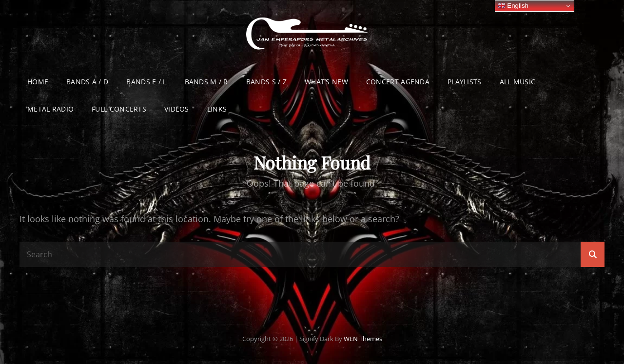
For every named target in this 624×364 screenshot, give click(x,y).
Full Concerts (119, 109)
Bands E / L (146, 82)
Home (38, 82)
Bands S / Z (266, 82)
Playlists (465, 82)
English (513, 6)
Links (217, 109)
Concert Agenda (398, 82)
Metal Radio (50, 109)
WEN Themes (363, 339)
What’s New (326, 82)
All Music (518, 82)
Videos (177, 109)
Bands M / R (206, 82)
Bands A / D (87, 82)
